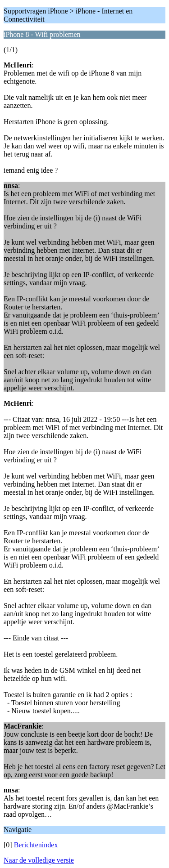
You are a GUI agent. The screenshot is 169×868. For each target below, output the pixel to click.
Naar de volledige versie (39, 860)
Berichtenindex (36, 845)
